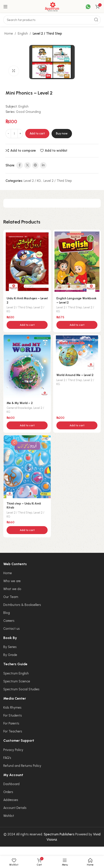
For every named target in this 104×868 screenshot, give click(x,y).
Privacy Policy (13, 750)
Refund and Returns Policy (22, 766)
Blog (7, 613)
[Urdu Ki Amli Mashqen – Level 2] (27, 262)
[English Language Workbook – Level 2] (77, 262)
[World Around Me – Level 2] (77, 352)
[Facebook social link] (20, 165)
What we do (12, 589)
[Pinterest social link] (35, 165)
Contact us (12, 629)
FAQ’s (7, 758)
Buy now (62, 133)
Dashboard (11, 784)
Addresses (11, 800)
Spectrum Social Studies (21, 689)
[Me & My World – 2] (27, 366)
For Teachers (13, 731)
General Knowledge (19, 408)
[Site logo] (52, 6)
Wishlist (9, 816)
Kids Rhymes (12, 708)
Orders (8, 792)
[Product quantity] (14, 134)
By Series (10, 647)
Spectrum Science (17, 681)
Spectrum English (16, 673)
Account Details (15, 808)
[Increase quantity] (20, 134)
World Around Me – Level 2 (75, 375)
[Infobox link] (85, 7)
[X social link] (27, 165)
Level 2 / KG (32, 181)
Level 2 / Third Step (47, 34)
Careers (9, 621)
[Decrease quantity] (8, 134)
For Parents (11, 723)
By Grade (10, 655)
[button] (27, 325)
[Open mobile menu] (5, 7)
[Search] (52, 20)
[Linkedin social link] (43, 165)
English (23, 34)
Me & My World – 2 (20, 403)
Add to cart (37, 133)
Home (9, 34)
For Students (13, 715)
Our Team (11, 597)
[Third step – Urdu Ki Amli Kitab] (27, 467)
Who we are (12, 581)
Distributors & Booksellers (22, 605)
